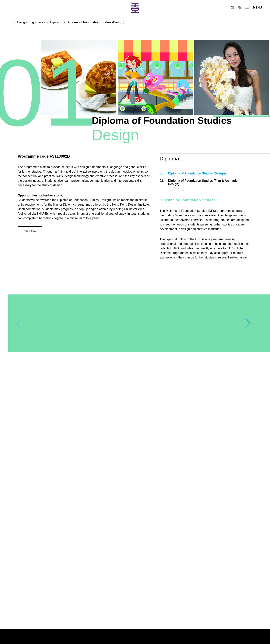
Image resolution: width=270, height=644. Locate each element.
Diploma (56, 22)
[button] (248, 323)
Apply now (30, 231)
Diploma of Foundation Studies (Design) (193, 174)
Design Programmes (31, 22)
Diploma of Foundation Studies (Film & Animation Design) (200, 182)
